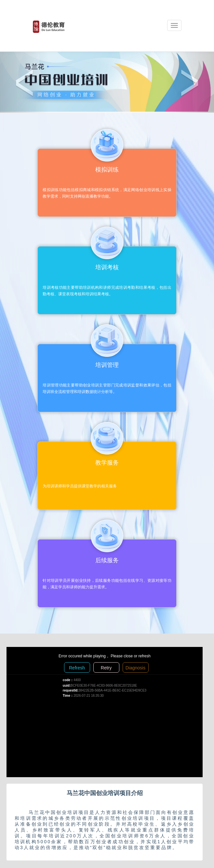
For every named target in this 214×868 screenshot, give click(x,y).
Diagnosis (135, 668)
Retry (106, 668)
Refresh (77, 668)
